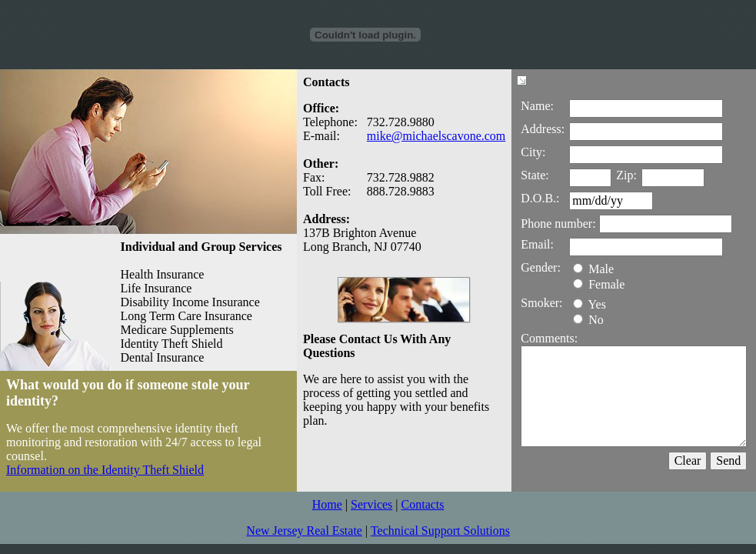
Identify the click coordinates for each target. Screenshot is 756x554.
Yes (589, 304)
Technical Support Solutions (440, 531)
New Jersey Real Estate (304, 531)
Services (371, 504)
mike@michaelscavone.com (436, 136)
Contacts (423, 504)
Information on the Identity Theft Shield (105, 470)
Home (327, 504)
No (588, 320)
